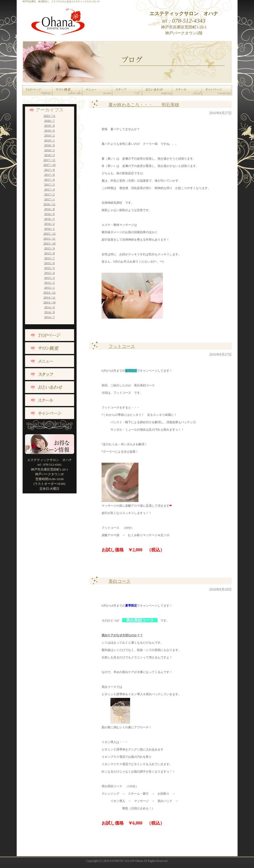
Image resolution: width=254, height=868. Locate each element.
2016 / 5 (49, 219)
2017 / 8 (49, 175)
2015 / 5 (49, 268)
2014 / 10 (49, 302)
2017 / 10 (49, 165)
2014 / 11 (49, 297)
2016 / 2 (49, 224)
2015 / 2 (49, 283)
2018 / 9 (49, 145)
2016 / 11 (49, 204)
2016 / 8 (49, 209)
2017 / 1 (49, 199)
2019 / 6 (49, 130)
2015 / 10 (49, 243)
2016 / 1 (49, 229)
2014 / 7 (49, 317)
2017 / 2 (49, 194)
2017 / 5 (49, 184)
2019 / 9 (49, 126)
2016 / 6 (49, 214)
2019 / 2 (49, 135)
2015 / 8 (49, 253)
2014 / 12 (49, 292)
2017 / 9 (49, 170)
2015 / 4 (49, 273)
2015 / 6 (49, 263)
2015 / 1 (49, 288)
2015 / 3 (49, 278)
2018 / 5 (49, 150)
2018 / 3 (49, 155)
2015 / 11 (49, 238)
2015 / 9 (49, 248)
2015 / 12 (49, 234)
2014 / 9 (49, 307)
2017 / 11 (49, 160)
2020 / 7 (49, 121)
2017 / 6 (49, 180)
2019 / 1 (49, 140)
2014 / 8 (49, 312)
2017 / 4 (49, 189)
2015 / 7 (49, 258)
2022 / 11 (49, 116)
